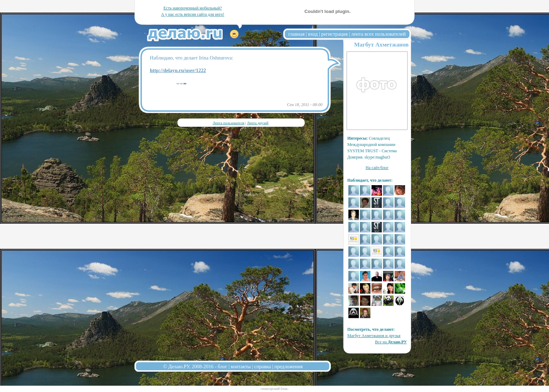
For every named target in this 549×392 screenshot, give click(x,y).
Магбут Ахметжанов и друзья (374, 336)
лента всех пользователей (378, 34)
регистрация (334, 34)
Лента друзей (258, 123)
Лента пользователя (228, 123)
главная (297, 34)
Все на (391, 342)
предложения (289, 366)
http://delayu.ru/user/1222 (178, 70)
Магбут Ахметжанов (381, 45)
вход (313, 34)
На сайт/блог (377, 168)
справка (263, 366)
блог (223, 366)
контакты (241, 366)
